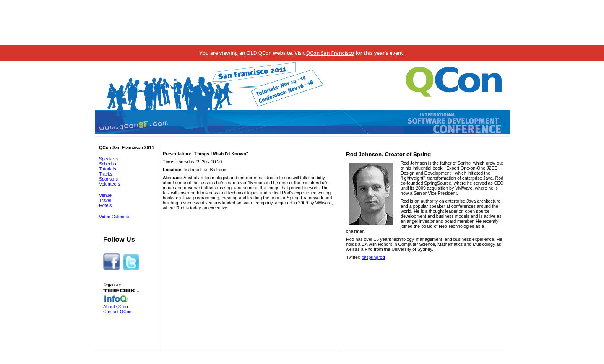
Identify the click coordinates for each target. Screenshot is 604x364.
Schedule (108, 164)
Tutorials (107, 169)
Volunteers (109, 184)
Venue (105, 195)
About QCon (116, 307)
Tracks (106, 174)
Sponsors (108, 179)
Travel (105, 200)
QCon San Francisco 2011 (126, 147)
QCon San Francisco (330, 53)
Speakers (108, 159)
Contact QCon (117, 312)
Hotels (105, 205)
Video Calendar (114, 217)
